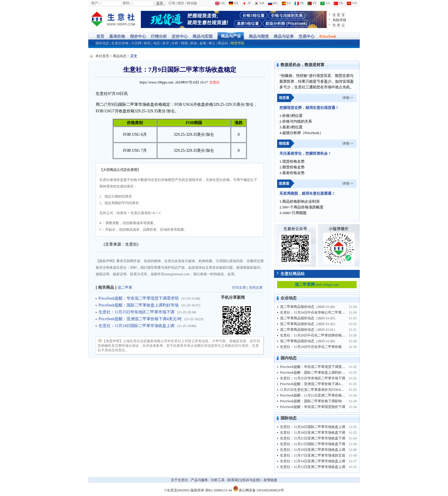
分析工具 (218, 480)
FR (299, 3)
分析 (175, 43)
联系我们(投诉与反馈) (244, 480)
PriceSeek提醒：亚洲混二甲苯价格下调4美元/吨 (140, 319)
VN (352, 3)
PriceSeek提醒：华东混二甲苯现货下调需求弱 (139, 298)
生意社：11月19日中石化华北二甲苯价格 (311, 347)
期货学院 (237, 43)
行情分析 (159, 36)
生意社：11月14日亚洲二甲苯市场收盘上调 (313, 461)
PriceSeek (328, 36)
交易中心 (307, 36)
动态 (157, 43)
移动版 (192, 3)
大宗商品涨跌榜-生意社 (113, 19)
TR (338, 3)
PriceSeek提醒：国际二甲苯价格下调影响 (311, 401)
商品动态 (120, 56)
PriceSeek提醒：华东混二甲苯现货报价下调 (313, 407)
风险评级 (339, 20)
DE (234, 3)
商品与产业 (231, 36)
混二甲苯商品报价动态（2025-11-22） (309, 324)
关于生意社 (179, 480)
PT (312, 3)
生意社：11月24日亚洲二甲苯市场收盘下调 (313, 433)
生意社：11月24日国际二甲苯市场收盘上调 (136, 326)
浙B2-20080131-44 (219, 490)
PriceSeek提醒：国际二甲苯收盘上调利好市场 (139, 305)
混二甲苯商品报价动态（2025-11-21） (309, 330)
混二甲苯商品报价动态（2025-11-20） (309, 341)
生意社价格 (120, 43)
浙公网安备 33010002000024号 (258, 489)
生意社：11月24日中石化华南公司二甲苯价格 (314, 312)
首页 (100, 36)
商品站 (223, 43)
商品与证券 (284, 36)
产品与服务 (199, 480)
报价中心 (138, 36)
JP (246, 3)
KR (259, 3)
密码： (128, 3)
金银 (203, 43)
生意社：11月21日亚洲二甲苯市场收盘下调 (313, 438)
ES (286, 3)
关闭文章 (256, 288)
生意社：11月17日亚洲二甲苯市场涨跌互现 (313, 455)
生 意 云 (339, 25)
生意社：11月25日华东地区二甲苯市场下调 (136, 312)
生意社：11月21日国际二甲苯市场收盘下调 (313, 444)
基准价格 (117, 36)
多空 (166, 43)
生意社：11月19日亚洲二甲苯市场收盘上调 (313, 450)
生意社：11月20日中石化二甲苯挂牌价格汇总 (314, 335)
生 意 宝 (339, 15)
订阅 (172, 3)
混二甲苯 (125, 287)
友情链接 (270, 480)
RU (273, 3)
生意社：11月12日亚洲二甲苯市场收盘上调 (313, 467)
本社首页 (102, 56)
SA (325, 3)
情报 (184, 43)
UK (220, 3)
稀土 (212, 43)
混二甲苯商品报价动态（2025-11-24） (309, 307)
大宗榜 (136, 43)
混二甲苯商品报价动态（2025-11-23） (309, 318)
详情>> (348, 98)
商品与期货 (259, 36)
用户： (96, 3)
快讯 (147, 43)
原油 (193, 43)
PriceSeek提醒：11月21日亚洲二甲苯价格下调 (314, 395)
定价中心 (180, 36)
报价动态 (102, 43)
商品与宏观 (203, 36)
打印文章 (239, 288)
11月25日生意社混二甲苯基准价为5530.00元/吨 (315, 390)
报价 (181, 3)
